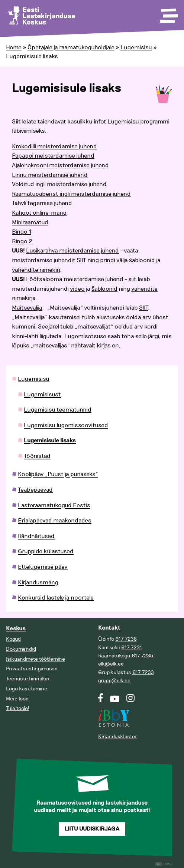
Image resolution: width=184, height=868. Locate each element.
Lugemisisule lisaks (50, 441)
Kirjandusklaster (118, 737)
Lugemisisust (42, 395)
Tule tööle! (18, 708)
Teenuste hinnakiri (28, 679)
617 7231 (132, 648)
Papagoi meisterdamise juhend (53, 156)
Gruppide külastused (46, 551)
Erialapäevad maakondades (55, 521)
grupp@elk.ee (114, 681)
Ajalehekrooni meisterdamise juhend (60, 165)
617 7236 (126, 639)
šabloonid (142, 260)
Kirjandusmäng (38, 582)
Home (14, 47)
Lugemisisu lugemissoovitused (66, 425)
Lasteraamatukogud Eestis (54, 505)
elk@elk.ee (111, 664)
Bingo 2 (22, 241)
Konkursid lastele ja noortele (56, 598)
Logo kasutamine (27, 689)
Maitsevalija (27, 308)
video (77, 289)
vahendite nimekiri (36, 270)
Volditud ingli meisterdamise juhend (59, 184)
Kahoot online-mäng (39, 213)
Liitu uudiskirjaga (92, 829)
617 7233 (143, 672)
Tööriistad (37, 456)
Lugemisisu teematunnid (58, 410)
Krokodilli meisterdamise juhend (54, 146)
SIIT (81, 260)
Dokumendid (21, 649)
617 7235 (142, 656)
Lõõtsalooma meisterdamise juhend (75, 279)
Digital (164, 864)
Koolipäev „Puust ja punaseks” (58, 474)
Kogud (13, 639)
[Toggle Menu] (168, 13)
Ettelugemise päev (43, 567)
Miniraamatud (30, 222)
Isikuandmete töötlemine (35, 659)
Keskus (16, 629)
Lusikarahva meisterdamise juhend (72, 251)
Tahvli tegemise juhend (42, 203)
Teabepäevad (35, 490)
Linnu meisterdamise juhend (50, 175)
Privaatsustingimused (32, 669)
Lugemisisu (136, 47)
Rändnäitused (36, 536)
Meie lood (17, 699)
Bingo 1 (22, 232)
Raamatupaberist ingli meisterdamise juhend (71, 194)
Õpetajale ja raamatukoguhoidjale (71, 47)
